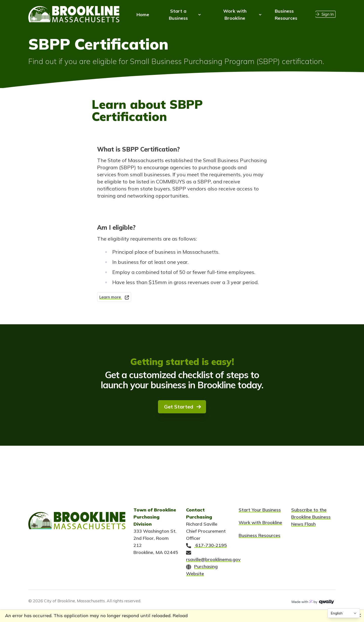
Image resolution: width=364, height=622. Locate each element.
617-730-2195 (206, 545)
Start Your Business (260, 510)
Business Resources (259, 535)
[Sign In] (326, 14)
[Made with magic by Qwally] (313, 602)
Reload (180, 616)
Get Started (183, 407)
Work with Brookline (260, 522)
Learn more (114, 297)
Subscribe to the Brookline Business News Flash (311, 517)
